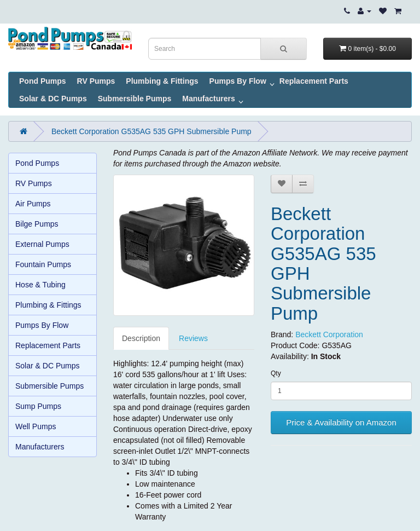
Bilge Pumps (37, 224)
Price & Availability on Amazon (341, 422)
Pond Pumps (43, 81)
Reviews (193, 338)
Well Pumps (36, 426)
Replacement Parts (314, 81)
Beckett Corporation (329, 334)
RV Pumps (96, 81)
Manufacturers (208, 99)
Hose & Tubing (40, 285)
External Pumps (42, 244)
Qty (276, 373)
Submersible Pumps (135, 99)
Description (141, 338)
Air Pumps (33, 204)
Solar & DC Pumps (53, 99)
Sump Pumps (38, 406)
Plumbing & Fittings (162, 81)
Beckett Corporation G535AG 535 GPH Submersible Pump (151, 131)
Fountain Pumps (43, 264)
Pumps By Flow (238, 81)
